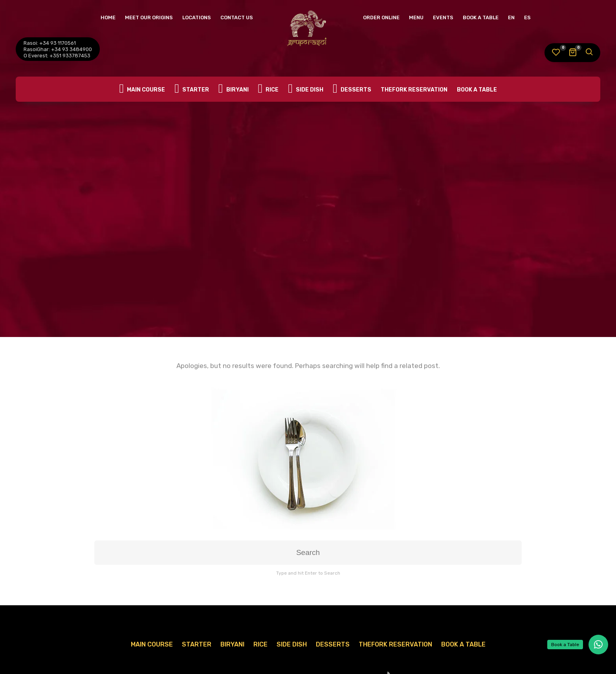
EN (511, 17)
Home (108, 17)
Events (443, 17)
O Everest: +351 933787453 (57, 56)
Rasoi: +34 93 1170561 (50, 43)
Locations (197, 17)
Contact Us (237, 17)
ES (527, 17)
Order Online (381, 17)
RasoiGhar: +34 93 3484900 (58, 49)
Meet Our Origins (149, 17)
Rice (269, 89)
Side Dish (306, 89)
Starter (192, 89)
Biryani (234, 89)
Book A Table (481, 17)
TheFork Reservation (414, 90)
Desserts (352, 89)
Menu (416, 17)
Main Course (142, 89)
